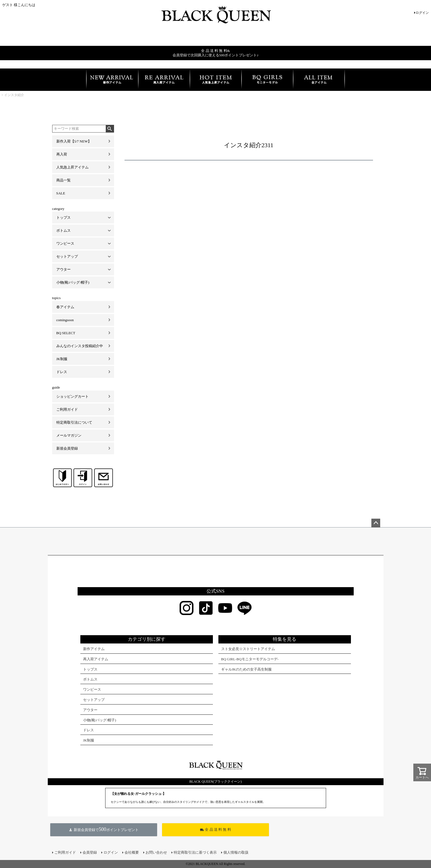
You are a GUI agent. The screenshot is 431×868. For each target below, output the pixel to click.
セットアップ (67, 256)
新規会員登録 (67, 448)
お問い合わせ (156, 852)
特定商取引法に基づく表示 (195, 852)
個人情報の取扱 (236, 852)
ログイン (422, 13)
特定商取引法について (74, 422)
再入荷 (62, 154)
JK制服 (62, 359)
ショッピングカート (72, 396)
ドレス (62, 372)
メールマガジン (69, 435)
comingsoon (65, 320)
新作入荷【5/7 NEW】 (74, 141)
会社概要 (132, 852)
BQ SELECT (66, 333)
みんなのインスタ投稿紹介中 (80, 346)
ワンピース (65, 243)
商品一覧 (64, 180)
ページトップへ (376, 523)
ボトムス (64, 230)
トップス (64, 217)
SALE (61, 193)
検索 (110, 129)
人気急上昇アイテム (72, 167)
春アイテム (65, 307)
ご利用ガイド (67, 409)
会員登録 (90, 852)
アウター (64, 269)
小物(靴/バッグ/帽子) (73, 282)
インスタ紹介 (14, 95)
